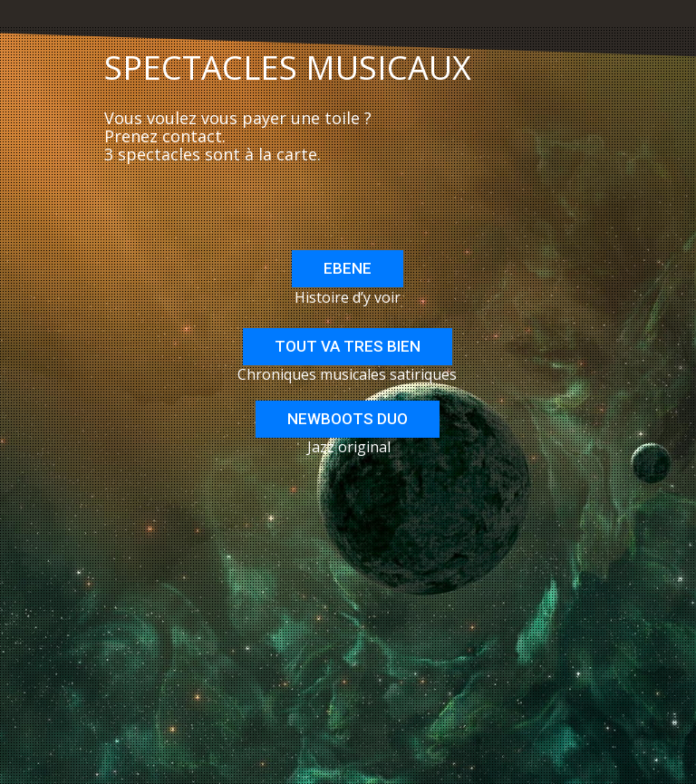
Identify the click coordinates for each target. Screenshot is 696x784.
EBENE (348, 268)
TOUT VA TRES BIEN (348, 346)
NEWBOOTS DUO (348, 419)
